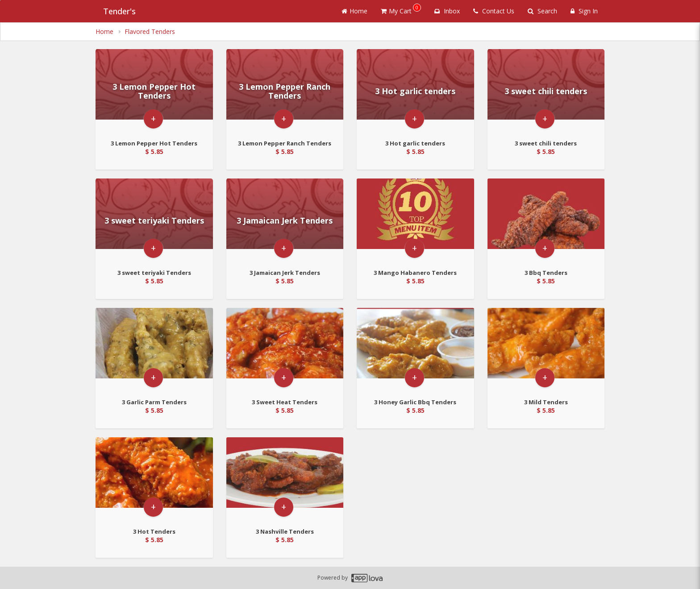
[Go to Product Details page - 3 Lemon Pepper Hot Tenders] (154, 91)
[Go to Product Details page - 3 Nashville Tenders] (285, 479)
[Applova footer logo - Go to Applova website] (367, 578)
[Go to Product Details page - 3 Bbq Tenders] (546, 221)
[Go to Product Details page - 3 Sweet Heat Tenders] (285, 350)
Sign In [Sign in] (584, 11)
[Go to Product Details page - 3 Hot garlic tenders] (415, 91)
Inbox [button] (447, 11)
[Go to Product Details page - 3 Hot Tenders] (154, 479)
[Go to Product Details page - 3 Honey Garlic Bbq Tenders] (415, 350)
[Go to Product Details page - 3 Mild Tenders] (546, 350)
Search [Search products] (542, 11)
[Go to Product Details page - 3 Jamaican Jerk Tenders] (285, 221)
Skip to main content (0, 0)
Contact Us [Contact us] (494, 11)
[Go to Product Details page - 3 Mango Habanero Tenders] (415, 221)
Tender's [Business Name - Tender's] (112, 11)
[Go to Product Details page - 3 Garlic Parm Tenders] (154, 350)
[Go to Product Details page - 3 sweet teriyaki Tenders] (154, 221)
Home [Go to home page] (354, 11)
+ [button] (153, 135)
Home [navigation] (105, 31)
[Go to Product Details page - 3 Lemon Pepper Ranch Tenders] (285, 91)
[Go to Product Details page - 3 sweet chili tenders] (546, 91)
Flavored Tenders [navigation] (150, 31)
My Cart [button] (401, 9)
